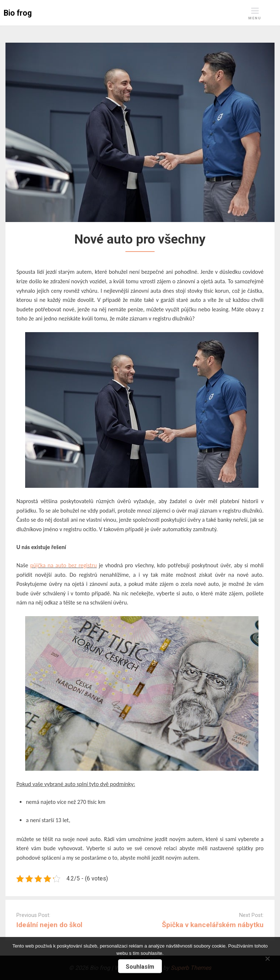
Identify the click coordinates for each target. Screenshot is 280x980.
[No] (267, 958)
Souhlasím (140, 967)
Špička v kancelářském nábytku (213, 925)
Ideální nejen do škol (49, 925)
